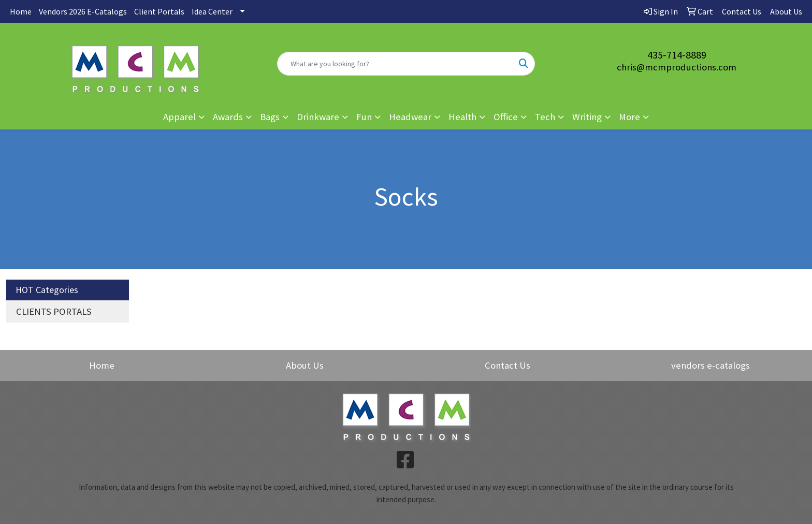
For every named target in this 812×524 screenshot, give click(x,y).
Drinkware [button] (318, 117)
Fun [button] (364, 117)
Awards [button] (228, 117)
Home (21, 11)
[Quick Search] (395, 64)
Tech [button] (545, 117)
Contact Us (508, 365)
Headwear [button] (410, 117)
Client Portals (159, 11)
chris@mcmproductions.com (677, 67)
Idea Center (212, 11)
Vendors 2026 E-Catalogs (83, 11)
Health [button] (462, 117)
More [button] (629, 117)
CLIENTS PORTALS (54, 311)
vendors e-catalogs (711, 365)
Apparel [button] (179, 117)
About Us (305, 365)
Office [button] (506, 117)
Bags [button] (270, 117)
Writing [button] (587, 117)
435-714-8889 (677, 55)
